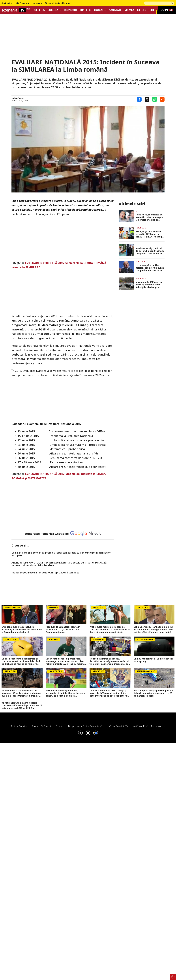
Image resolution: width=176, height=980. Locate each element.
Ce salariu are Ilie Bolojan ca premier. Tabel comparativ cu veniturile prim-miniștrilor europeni (61, 554)
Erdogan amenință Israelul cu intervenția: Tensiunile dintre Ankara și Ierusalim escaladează (22, 629)
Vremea (129, 10)
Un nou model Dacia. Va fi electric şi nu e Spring (153, 660)
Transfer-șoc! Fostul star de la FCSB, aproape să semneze (45, 573)
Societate (54, 10)
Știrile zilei (7, 3)
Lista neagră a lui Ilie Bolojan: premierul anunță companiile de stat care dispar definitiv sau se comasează (150, 268)
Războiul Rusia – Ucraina (58, 3)
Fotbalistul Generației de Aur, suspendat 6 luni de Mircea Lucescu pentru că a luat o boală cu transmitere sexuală (65, 693)
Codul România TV (119, 726)
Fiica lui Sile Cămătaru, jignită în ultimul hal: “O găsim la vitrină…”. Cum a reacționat (64, 629)
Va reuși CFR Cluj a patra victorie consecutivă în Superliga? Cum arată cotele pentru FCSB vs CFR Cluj (22, 705)
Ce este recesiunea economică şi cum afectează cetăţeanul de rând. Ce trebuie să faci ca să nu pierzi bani (21, 661)
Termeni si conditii (41, 726)
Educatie (100, 10)
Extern (142, 10)
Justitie (86, 10)
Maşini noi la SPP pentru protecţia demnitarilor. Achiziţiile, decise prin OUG (149, 285)
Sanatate (115, 10)
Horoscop (37, 3)
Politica (39, 10)
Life (152, 10)
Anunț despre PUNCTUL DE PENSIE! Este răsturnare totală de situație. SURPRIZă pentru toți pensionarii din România (59, 564)
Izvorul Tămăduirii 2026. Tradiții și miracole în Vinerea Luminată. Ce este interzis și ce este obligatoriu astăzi (109, 693)
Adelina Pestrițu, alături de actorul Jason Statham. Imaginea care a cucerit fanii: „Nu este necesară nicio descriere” (150, 251)
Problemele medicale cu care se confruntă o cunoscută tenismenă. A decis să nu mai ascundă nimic (110, 629)
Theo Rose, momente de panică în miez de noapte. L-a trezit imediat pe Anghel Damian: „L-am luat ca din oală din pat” (150, 217)
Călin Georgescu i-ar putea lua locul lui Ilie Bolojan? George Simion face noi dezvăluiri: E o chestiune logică (153, 629)
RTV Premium (22, 3)
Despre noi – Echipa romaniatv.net (86, 726)
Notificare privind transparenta (149, 726)
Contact (60, 726)
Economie (71, 10)
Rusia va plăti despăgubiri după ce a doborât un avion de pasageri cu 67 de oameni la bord (153, 693)
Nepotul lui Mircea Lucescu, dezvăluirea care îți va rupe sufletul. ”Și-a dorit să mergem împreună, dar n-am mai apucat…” (110, 661)
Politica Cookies (19, 726)
